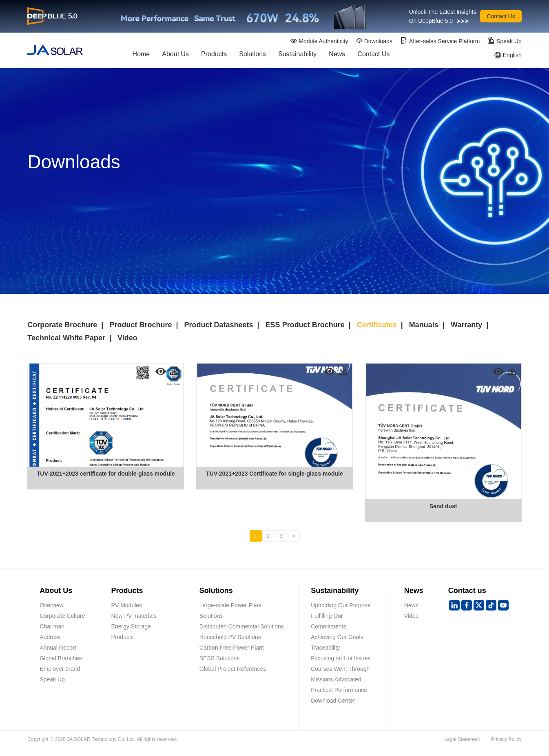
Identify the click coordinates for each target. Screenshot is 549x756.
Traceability (325, 648)
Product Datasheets (218, 325)
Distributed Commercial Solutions (242, 626)
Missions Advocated (336, 679)
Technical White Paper (66, 338)
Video (127, 338)
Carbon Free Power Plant (232, 648)
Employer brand (60, 669)
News (337, 56)
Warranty (466, 325)
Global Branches (61, 658)
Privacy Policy (506, 739)
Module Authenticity (319, 41)
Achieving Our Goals (337, 637)
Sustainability (297, 56)
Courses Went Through (340, 669)
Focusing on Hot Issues (341, 658)
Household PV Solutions (230, 637)
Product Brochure (141, 325)
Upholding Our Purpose (341, 605)
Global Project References (233, 669)
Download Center (333, 701)
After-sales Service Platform (440, 41)
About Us (175, 56)
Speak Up (504, 41)
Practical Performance (339, 690)
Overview (51, 605)
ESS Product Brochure (305, 325)
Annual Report (58, 648)
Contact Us (501, 16)
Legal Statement (462, 739)
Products (214, 56)
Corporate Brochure (62, 325)
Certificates (377, 325)
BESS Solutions (220, 658)
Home (141, 56)
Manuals (424, 325)
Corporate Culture (62, 616)
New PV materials (134, 616)
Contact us (467, 591)
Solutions (252, 56)
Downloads (374, 41)
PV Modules (127, 605)
